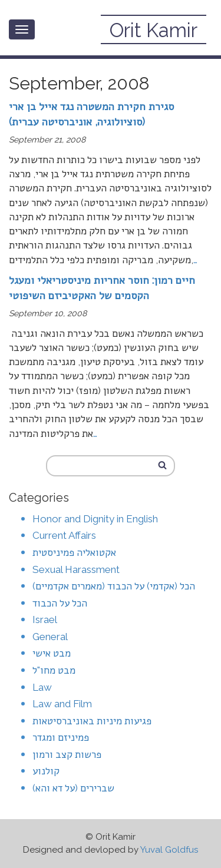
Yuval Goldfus (169, 850)
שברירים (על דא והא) (73, 788)
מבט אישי (52, 653)
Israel (45, 619)
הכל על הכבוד (60, 603)
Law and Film (62, 704)
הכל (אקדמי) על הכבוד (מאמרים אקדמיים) (114, 586)
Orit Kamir (154, 30)
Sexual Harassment (76, 569)
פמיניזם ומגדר (61, 737)
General (50, 637)
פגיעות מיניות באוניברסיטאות (92, 721)
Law (42, 687)
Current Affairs (64, 535)
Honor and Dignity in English (95, 519)
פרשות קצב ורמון (67, 754)
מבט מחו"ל (54, 670)
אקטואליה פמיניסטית (74, 552)
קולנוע (46, 771)
